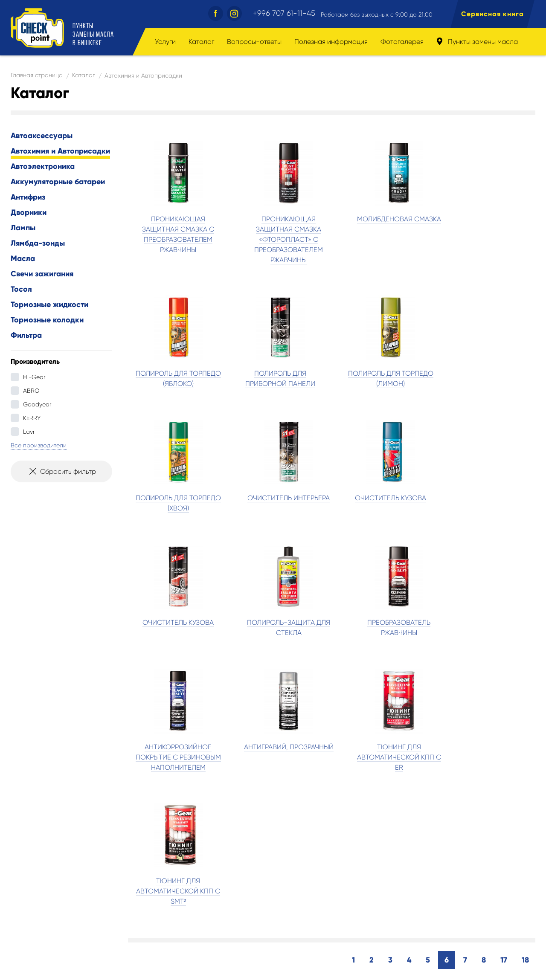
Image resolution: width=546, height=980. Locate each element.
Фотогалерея (402, 42)
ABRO (31, 391)
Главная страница (37, 75)
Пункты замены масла (477, 42)
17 (504, 714)
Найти (439, 857)
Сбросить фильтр (62, 474)
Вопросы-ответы (254, 42)
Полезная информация (331, 42)
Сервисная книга (492, 14)
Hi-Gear (34, 377)
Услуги (165, 42)
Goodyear (37, 404)
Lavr (29, 432)
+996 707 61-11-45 (284, 13)
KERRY (32, 418)
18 (525, 714)
